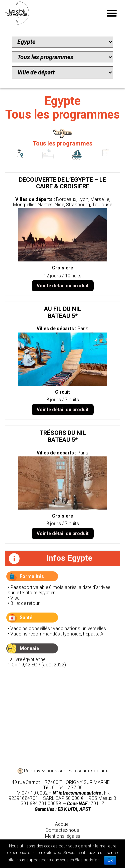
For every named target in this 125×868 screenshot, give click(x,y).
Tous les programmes (62, 143)
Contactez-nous (62, 830)
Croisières (77, 159)
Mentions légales (63, 836)
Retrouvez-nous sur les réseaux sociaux (63, 771)
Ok (110, 860)
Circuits (19, 159)
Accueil (63, 824)
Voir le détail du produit (63, 286)
